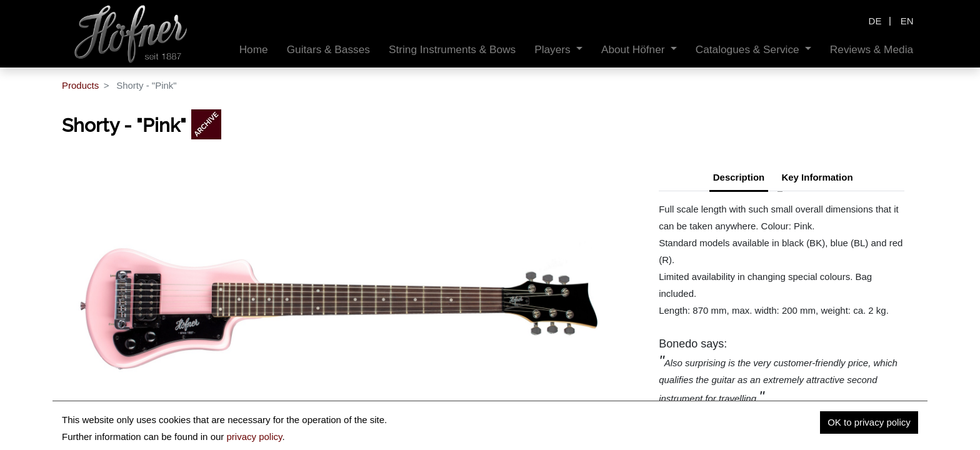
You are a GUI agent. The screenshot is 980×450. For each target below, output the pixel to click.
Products (80, 85)
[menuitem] (254, 50)
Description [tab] (739, 177)
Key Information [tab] (817, 177)
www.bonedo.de (753, 416)
